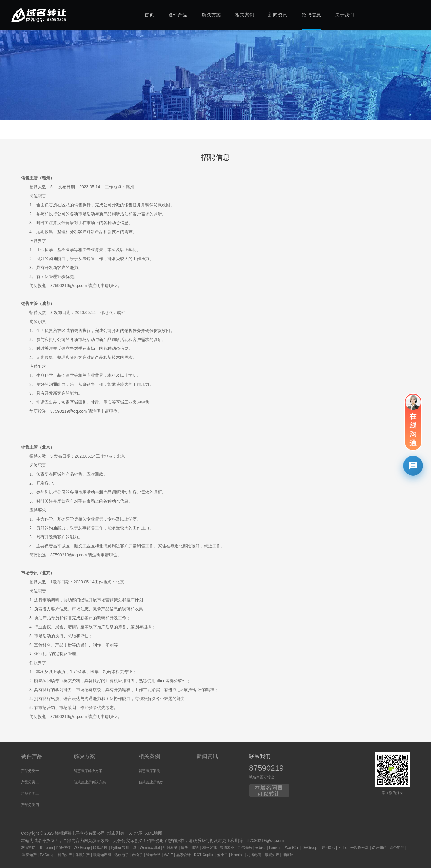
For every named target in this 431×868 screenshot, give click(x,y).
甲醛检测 (170, 848)
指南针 (288, 855)
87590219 (266, 768)
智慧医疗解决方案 (88, 771)
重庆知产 (29, 855)
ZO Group (82, 848)
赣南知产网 (102, 855)
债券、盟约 (190, 848)
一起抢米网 (359, 848)
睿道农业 (227, 848)
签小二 (222, 855)
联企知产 (397, 848)
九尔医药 (245, 848)
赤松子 (137, 855)
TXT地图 (135, 833)
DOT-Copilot (204, 855)
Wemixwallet (150, 848)
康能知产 (272, 855)
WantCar (292, 848)
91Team (47, 848)
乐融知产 (83, 855)
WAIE (168, 855)
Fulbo (343, 848)
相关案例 (149, 756)
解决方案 (84, 756)
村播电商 (254, 855)
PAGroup (47, 855)
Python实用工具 (124, 848)
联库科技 (100, 848)
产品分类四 (30, 805)
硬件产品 (32, 756)
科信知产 (65, 855)
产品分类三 (30, 793)
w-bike (261, 848)
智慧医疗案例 (149, 771)
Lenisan (275, 848)
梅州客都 (210, 848)
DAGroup (310, 848)
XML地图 (154, 833)
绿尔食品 (153, 855)
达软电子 (122, 855)
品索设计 (183, 855)
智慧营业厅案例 (151, 782)
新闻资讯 (207, 756)
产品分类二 (30, 782)
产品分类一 (30, 771)
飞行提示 (328, 848)
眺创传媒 (63, 848)
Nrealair (237, 855)
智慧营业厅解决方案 (90, 782)
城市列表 (116, 833)
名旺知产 (379, 848)
